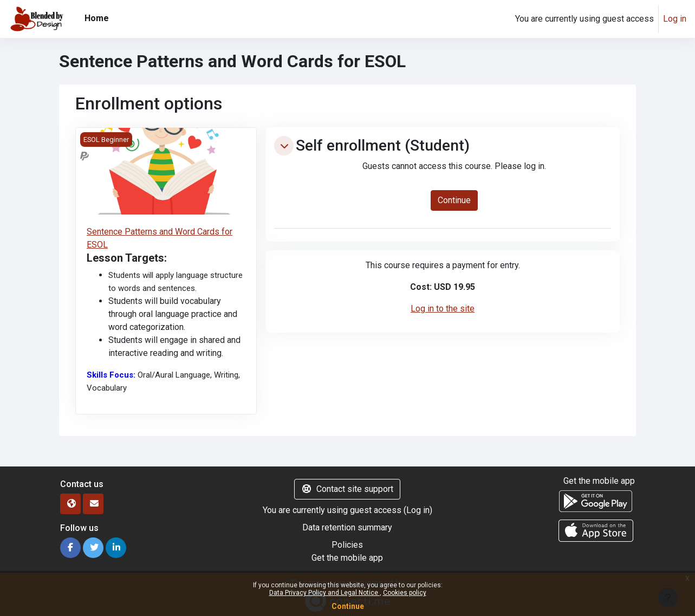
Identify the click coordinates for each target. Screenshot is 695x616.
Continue (348, 606)
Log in (675, 19)
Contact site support (347, 489)
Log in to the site (443, 309)
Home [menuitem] (97, 18)
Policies (347, 545)
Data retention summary (347, 527)
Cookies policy (405, 593)
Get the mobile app (347, 558)
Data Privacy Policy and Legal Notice (324, 593)
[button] (284, 146)
